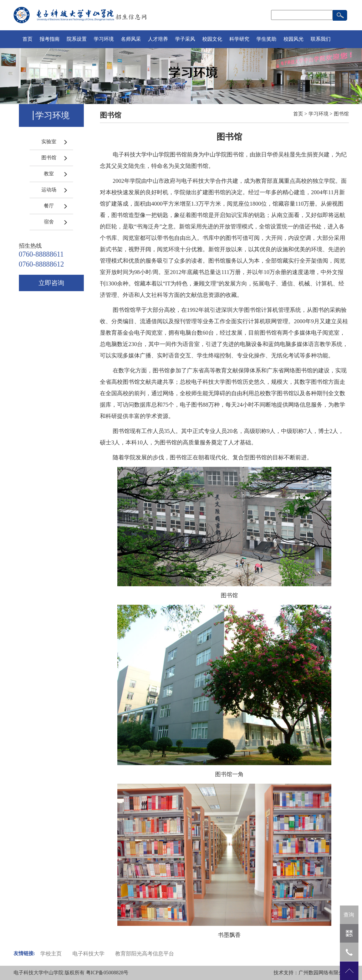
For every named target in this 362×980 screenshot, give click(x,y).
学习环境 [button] (104, 39)
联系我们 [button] (321, 39)
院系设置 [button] (77, 39)
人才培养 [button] (158, 39)
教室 (49, 174)
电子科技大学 (88, 954)
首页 (27, 39)
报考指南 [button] (50, 39)
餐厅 (49, 206)
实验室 (49, 142)
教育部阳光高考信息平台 (145, 954)
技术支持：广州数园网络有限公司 (311, 973)
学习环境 (318, 114)
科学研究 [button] (239, 39)
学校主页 (51, 954)
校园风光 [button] (294, 39)
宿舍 (49, 222)
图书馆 (49, 158)
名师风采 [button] (131, 39)
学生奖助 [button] (266, 39)
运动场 (49, 190)
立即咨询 (51, 283)
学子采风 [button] (185, 39)
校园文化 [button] (212, 39)
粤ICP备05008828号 (107, 973)
